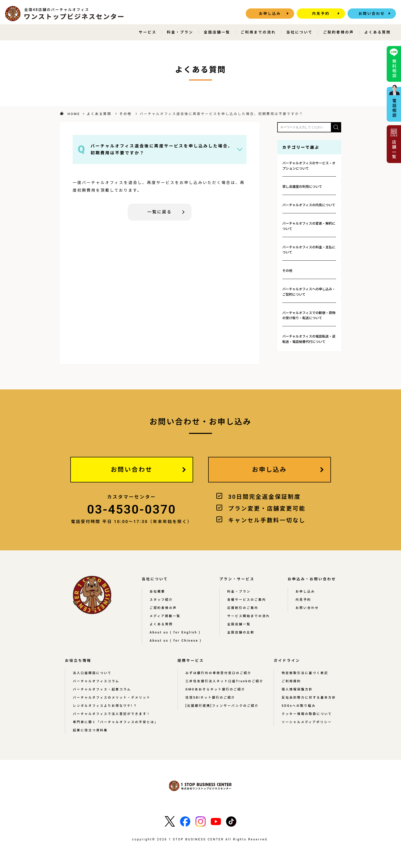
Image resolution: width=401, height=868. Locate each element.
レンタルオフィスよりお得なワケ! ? (105, 706)
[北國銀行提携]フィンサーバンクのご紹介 (222, 706)
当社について (300, 32)
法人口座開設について (92, 673)
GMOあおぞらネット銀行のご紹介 (215, 689)
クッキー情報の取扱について (307, 714)
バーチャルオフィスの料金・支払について (309, 250)
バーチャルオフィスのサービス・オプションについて (309, 166)
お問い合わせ (372, 14)
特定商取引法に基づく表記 (305, 673)
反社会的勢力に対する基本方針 (309, 698)
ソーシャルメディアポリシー (307, 722)
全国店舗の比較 (241, 632)
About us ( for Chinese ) (176, 641)
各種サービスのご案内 (247, 600)
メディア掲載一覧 (165, 616)
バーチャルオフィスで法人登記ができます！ (112, 714)
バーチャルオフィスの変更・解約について (309, 226)
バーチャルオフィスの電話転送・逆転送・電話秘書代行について (309, 339)
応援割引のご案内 (243, 608)
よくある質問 (378, 32)
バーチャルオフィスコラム (96, 681)
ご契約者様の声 (338, 32)
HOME (74, 114)
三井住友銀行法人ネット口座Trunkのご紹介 (224, 681)
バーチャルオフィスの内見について (309, 205)
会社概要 (157, 592)
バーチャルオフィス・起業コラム (102, 689)
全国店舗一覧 (217, 32)
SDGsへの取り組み (299, 706)
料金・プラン (180, 32)
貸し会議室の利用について (302, 187)
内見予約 (321, 14)
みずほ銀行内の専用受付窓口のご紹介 (218, 673)
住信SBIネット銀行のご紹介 (210, 698)
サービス (148, 32)
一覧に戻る (160, 212)
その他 (126, 114)
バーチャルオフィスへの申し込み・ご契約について (309, 292)
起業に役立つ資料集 (90, 730)
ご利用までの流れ (258, 32)
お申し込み (270, 14)
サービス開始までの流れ (249, 616)
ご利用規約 (291, 681)
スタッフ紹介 (161, 600)
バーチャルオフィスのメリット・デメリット (112, 698)
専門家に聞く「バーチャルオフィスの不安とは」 (116, 722)
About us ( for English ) (175, 632)
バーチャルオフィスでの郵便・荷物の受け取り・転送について (309, 316)
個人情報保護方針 (297, 689)
